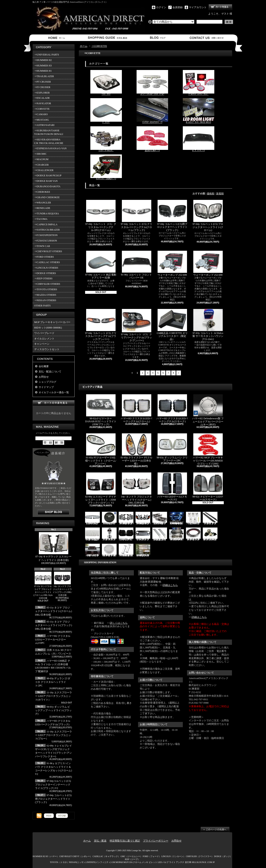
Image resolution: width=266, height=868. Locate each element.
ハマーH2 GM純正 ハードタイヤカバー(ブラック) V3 (109, 518)
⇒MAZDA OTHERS (45, 295)
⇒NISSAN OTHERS (45, 300)
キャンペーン (42, 344)
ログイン (161, 7)
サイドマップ (46, 387)
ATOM (62, 816)
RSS (49, 816)
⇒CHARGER (41, 165)
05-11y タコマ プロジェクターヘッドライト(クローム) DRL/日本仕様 (54, 611)
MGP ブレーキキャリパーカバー (52, 322)
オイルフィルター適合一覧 (54, 392)
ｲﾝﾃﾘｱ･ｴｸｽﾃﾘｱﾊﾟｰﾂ (152, 111)
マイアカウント (198, 7)
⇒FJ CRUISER (42, 87)
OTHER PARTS (43, 306)
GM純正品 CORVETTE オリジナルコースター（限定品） (172, 325)
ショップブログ (157, 38)
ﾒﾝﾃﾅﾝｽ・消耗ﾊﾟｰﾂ (106, 167)
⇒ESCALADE (42, 98)
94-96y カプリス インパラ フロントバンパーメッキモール (193, 534)
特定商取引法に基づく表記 (125, 841)
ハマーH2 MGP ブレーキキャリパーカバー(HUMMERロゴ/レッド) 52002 (208, 449)
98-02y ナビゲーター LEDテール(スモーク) (208, 487)
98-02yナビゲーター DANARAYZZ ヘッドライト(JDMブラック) (101, 410)
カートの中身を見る (54, 403)
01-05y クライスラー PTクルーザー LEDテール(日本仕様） (137, 449)
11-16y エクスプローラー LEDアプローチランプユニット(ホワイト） (54, 696)
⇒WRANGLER (43, 203)
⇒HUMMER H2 (43, 60)
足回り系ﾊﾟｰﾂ (152, 139)
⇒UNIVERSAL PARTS (47, 55)
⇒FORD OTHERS (44, 257)
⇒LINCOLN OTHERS (46, 268)
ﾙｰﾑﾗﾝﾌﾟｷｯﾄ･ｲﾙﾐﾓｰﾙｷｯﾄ (199, 111)
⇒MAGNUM (41, 159)
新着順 (220, 194)
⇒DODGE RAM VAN (46, 181)
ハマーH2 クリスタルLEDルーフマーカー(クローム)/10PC (53, 640)
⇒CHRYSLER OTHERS (47, 284)
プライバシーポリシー (156, 841)
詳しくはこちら (119, 623)
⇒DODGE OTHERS (45, 273)
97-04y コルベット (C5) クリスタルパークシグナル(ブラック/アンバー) (101, 325)
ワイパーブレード (44, 333)
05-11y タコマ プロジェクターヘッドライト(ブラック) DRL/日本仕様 (54, 625)
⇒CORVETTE (42, 109)
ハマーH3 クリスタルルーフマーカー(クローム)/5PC (193, 518)
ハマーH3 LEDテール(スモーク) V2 (172, 487)
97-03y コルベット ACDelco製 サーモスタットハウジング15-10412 (208, 325)
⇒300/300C (40, 154)
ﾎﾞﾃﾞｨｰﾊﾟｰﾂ (199, 139)
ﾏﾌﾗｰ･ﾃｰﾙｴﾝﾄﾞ (106, 139)
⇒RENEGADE (42, 208)
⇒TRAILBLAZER (44, 76)
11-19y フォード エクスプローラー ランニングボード (210, 518)
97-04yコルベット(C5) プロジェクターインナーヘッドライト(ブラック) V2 (53, 785)
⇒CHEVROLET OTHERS (48, 251)
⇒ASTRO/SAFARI (44, 125)
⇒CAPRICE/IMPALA (46, 224)
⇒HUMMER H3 (43, 66)
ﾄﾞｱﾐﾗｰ (106, 111)
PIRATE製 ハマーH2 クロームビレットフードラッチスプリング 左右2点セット (126, 550)
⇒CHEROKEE (42, 192)
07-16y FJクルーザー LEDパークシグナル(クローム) (92, 518)
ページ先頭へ (215, 830)
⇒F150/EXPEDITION (46, 235)
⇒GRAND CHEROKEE (47, 197)
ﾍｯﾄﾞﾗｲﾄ (106, 83)
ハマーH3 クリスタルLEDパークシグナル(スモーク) (172, 409)
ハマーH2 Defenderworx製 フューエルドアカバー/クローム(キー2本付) (208, 410)
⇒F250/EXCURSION (46, 241)
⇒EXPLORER (42, 93)
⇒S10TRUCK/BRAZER (47, 230)
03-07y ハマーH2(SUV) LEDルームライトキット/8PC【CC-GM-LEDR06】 (176, 518)
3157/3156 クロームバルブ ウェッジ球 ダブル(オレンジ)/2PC (210, 534)
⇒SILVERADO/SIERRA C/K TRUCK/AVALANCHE (49, 141)
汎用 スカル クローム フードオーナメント (109, 534)
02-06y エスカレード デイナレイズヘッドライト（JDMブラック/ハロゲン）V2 (101, 488)
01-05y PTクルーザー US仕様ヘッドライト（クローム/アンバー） (101, 449)
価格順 (211, 194)
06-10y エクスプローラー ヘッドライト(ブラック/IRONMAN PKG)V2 (143, 518)
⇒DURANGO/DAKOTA (47, 186)
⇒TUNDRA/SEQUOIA (47, 214)
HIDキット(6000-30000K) (48, 328)
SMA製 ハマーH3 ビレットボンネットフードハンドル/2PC (160, 534)
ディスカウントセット (47, 349)
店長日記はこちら (53, 512)
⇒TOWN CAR (42, 246)
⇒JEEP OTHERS (43, 278)
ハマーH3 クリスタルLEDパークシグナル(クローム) (136, 409)
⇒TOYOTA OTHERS (46, 289)
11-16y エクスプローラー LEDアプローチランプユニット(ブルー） (54, 735)
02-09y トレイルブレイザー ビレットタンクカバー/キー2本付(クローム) (109, 550)
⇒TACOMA (41, 219)
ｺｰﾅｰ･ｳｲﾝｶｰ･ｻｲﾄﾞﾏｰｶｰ (152, 83)
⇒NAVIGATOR (43, 103)
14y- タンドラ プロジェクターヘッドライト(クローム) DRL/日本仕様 (137, 488)
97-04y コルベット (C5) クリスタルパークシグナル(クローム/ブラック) (136, 216)
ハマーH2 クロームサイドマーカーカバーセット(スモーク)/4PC (160, 518)
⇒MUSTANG (42, 120)
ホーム (57, 38)
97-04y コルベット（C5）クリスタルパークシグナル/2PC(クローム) (101, 216)
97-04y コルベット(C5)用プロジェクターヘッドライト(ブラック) (53, 799)
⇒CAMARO (41, 114)
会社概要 (44, 366)
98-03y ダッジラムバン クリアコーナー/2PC (172, 448)
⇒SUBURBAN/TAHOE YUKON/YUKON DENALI (49, 132)
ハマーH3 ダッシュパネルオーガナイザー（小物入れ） (92, 550)
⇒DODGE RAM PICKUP (48, 175)
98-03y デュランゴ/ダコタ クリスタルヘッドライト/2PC (53, 682)
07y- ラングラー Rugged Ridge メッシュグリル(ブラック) (92, 534)
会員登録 (178, 7)
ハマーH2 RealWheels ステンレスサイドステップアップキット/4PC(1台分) (176, 534)
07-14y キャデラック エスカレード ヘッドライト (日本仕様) (54, 547)
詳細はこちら (170, 585)
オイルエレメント (44, 339)
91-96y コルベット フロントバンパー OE (137, 265)
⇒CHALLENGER (44, 170)
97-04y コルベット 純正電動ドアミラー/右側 (101, 265)
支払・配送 (100, 841)
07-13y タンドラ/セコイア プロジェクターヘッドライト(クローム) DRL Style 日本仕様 (43, 585)
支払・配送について (107, 38)
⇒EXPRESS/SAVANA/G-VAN (50, 148)
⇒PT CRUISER (43, 82)
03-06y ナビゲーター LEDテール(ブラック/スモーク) (126, 534)
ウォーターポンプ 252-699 (172, 264)
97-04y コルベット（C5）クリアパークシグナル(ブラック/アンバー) (137, 325)
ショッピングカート (220, 7)
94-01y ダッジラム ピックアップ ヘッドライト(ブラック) (53, 710)
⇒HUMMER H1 (43, 71)
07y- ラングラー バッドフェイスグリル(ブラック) (143, 534)
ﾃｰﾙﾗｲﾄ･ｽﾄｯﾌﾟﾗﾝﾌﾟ (199, 83)
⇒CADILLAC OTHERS (47, 262)
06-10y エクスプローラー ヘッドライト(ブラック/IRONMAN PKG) (126, 518)
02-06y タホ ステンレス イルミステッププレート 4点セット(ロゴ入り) (143, 550)
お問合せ (207, 38)
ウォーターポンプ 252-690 (208, 264)
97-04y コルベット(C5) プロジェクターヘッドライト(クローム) (208, 216)
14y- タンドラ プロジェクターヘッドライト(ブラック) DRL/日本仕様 (62, 584)
